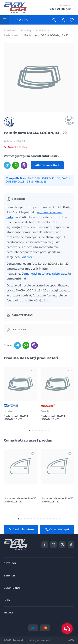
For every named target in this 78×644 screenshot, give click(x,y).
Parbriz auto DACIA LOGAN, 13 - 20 (16, 418)
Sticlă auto (43, 31)
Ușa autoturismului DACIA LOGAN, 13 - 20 (20, 500)
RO (19, 20)
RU (26, 20)
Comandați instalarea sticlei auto (45, 274)
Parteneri (27, 257)
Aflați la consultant (47, 165)
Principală (10, 31)
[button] (30, 430)
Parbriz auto (12, 35)
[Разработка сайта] (71, 640)
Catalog (26, 31)
